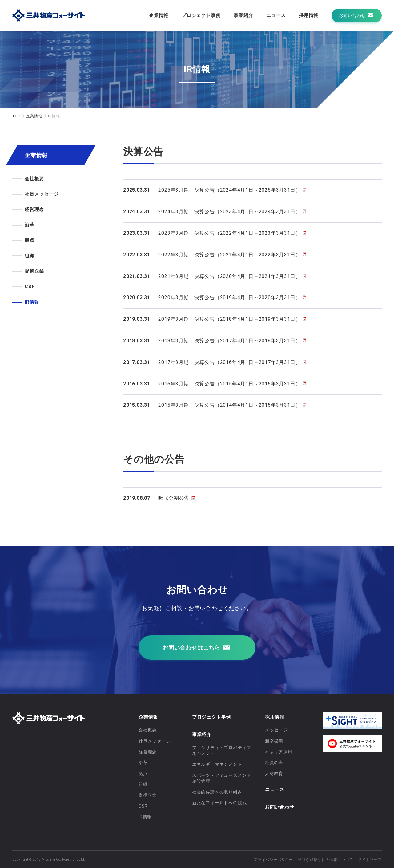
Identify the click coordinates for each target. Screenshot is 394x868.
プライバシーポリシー (273, 860)
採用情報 (309, 15)
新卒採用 (274, 741)
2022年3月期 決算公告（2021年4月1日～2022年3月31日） (229, 255)
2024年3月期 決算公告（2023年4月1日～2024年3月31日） (229, 212)
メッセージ (276, 730)
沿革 (30, 225)
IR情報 (32, 302)
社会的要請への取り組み (217, 792)
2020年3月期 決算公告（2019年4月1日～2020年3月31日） (229, 297)
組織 (30, 256)
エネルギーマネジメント (217, 764)
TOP (16, 116)
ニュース (276, 15)
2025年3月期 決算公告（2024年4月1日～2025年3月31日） (229, 190)
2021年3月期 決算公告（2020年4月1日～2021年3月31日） (229, 276)
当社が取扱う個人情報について (326, 860)
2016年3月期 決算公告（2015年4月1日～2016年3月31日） (229, 384)
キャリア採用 (279, 752)
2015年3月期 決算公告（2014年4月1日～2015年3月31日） (229, 405)
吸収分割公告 (174, 498)
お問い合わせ (280, 807)
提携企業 (34, 271)
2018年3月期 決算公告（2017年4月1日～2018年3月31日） (229, 341)
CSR (30, 287)
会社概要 (34, 179)
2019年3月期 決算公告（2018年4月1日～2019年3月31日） (229, 319)
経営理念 (34, 210)
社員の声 (274, 763)
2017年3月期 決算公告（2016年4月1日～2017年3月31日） (229, 362)
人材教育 (274, 773)
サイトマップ (370, 860)
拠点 (30, 240)
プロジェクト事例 (201, 15)
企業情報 (159, 15)
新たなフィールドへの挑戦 (219, 803)
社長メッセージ (42, 194)
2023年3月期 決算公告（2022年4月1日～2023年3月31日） (229, 233)
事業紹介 (243, 15)
